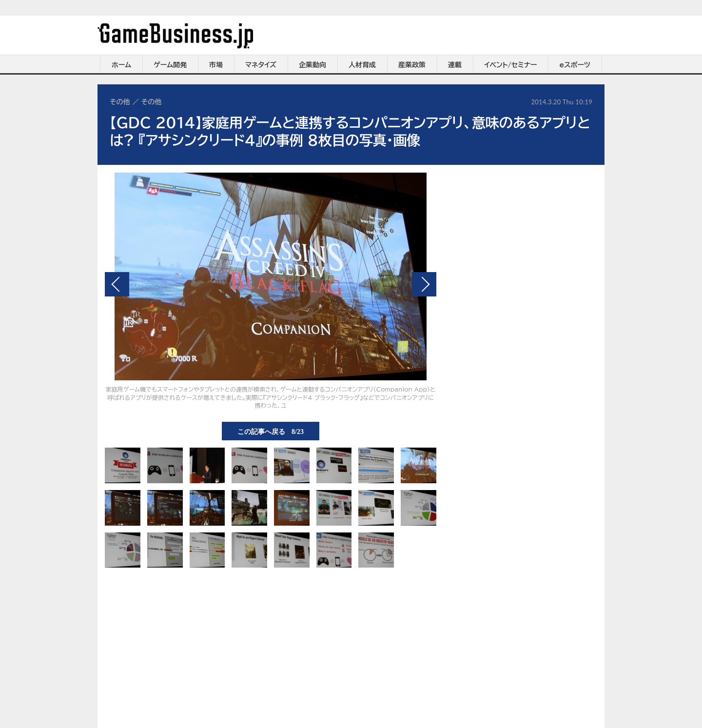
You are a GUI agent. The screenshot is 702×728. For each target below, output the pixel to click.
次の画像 (424, 284)
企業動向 (312, 65)
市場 (216, 65)
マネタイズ (261, 65)
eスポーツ (575, 65)
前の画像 (117, 284)
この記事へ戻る (271, 431)
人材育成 (362, 65)
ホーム (121, 65)
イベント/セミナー (511, 65)
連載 (455, 65)
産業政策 (412, 65)
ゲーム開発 (170, 65)
